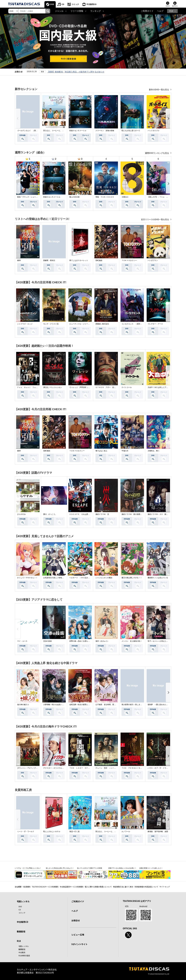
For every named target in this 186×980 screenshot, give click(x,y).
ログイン (175, 6)
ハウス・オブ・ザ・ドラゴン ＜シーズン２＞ (165, 768)
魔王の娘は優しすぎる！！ (132, 578)
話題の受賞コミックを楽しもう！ (151, 868)
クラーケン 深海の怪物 (105, 131)
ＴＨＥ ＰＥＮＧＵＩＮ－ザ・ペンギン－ (138, 768)
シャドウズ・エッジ (25, 324)
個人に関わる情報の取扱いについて (98, 887)
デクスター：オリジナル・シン (55, 768)
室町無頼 (99, 260)
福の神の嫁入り (23, 705)
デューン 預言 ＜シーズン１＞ (108, 768)
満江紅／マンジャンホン (53, 387)
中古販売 (22, 952)
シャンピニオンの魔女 (104, 578)
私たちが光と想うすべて (131, 131)
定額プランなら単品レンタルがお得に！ (122, 868)
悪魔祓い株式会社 (102, 324)
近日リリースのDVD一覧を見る (155, 219)
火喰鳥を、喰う (154, 451)
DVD (52, 4)
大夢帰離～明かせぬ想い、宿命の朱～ (58, 705)
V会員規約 (27, 887)
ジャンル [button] (59, 11)
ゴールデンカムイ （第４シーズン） (32, 131)
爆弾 (19, 260)
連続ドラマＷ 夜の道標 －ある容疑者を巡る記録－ (142, 514)
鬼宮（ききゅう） (102, 641)
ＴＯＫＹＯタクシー (129, 260)
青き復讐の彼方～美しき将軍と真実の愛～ (138, 705)
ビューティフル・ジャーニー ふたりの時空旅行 (88, 324)
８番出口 (125, 197)
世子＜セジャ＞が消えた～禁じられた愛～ (164, 641)
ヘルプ (160, 11)
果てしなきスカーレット (79, 260)
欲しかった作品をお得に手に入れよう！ (60, 868)
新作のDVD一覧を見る (159, 90)
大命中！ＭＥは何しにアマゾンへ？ (161, 387)
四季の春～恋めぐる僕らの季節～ (82, 641)
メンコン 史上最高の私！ (132, 641)
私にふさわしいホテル (52, 831)
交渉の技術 (48, 641)
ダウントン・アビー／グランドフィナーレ (33, 768)
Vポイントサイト (80, 944)
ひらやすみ (21, 514)
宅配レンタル (24, 946)
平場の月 (125, 451)
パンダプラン (153, 260)
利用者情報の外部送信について (146, 887)
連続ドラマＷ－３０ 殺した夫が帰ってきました (166, 514)
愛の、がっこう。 (50, 514)
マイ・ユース (22, 641)
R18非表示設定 (24, 955)
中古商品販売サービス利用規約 (72, 887)
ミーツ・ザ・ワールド (26, 831)
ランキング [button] (96, 11)
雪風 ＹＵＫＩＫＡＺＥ (105, 197)
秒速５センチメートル (78, 131)
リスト (168, 6)
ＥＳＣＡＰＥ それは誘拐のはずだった (85, 514)
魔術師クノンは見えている (158, 578)
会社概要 (18, 887)
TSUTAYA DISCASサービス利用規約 (45, 887)
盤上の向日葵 (74, 197)
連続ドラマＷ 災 (102, 514)
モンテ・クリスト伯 (51, 324)
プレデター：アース (155, 324)
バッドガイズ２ (154, 131)
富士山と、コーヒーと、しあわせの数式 (59, 131)
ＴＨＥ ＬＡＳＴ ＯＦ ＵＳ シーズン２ (86, 768)
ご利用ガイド (147, 11)
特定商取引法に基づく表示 (123, 887)
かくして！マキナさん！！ (27, 578)
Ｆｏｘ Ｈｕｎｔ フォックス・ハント (32, 387)
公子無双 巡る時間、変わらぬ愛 (108, 705)
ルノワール (126, 831)
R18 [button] (171, 11)
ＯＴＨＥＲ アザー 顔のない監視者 (110, 387)
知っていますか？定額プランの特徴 (90, 868)
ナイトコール (127, 387)
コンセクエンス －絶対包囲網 (133, 324)
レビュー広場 (78, 935)
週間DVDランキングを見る (157, 153)
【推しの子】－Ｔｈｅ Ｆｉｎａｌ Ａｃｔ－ (165, 197)
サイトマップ (165, 887)
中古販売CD (91, 4)
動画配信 (21, 931)
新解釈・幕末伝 (49, 260)
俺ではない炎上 (101, 451)
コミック (75, 4)
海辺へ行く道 (74, 831)
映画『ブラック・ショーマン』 (29, 197)
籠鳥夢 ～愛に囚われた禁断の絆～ (161, 705)
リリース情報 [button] (77, 11)
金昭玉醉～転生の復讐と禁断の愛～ (83, 705)
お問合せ (76, 920)
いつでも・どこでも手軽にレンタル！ (28, 868)
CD (63, 4)
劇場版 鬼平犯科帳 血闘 (158, 831)
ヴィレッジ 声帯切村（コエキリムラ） (85, 387)
